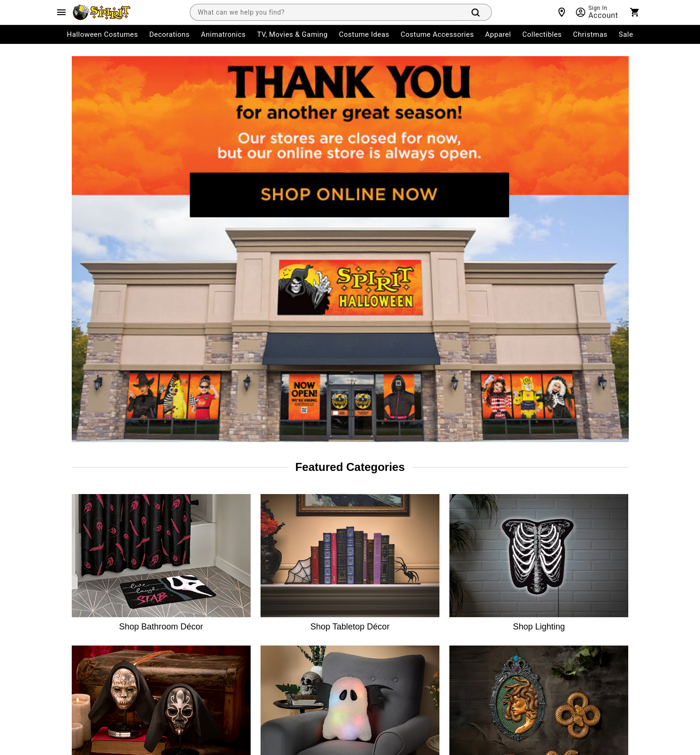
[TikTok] (560, 555)
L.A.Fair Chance (401, 573)
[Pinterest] (605, 555)
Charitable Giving (301, 547)
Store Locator (193, 496)
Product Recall (297, 573)
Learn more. (577, 619)
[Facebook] (492, 555)
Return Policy (90, 547)
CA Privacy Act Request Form (318, 598)
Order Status (89, 522)
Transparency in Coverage (417, 624)
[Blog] (628, 555)
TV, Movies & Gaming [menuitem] (292, 34)
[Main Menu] (61, 12)
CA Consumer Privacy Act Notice (426, 496)
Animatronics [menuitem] (223, 34)
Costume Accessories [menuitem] (437, 34)
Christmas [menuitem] (590, 34)
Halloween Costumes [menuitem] (103, 34)
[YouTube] (582, 555)
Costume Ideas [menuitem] (364, 34)
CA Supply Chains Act (410, 522)
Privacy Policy (333, 688)
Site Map (289, 522)
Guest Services (298, 496)
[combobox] (326, 12)
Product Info (89, 624)
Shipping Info (90, 598)
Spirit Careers (193, 573)
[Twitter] (537, 555)
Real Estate (190, 598)
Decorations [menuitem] (169, 34)
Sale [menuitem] (626, 34)
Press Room (191, 547)
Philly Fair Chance (405, 547)
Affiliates (186, 624)
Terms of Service (283, 688)
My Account (88, 496)
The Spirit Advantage (204, 522)
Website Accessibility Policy (418, 598)
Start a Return (91, 573)
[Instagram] (514, 555)
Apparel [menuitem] (498, 34)
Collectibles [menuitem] (542, 34)
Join (614, 500)
